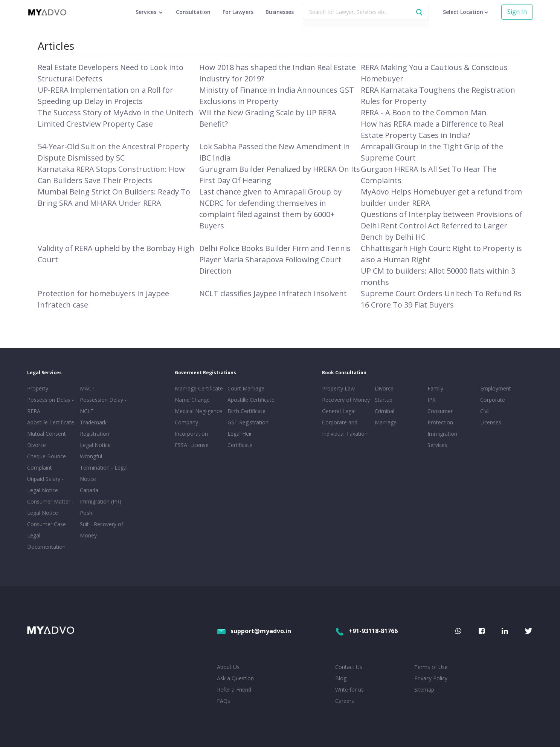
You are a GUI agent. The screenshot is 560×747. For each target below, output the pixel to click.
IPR (432, 400)
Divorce (384, 388)
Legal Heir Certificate (240, 439)
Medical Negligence (198, 411)
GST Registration (248, 422)
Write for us (349, 690)
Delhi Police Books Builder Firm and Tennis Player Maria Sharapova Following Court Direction (275, 259)
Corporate (493, 400)
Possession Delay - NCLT (103, 405)
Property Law (338, 388)
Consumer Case (47, 524)
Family (435, 388)
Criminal (385, 411)
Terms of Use (431, 667)
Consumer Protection (440, 417)
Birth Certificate (246, 411)
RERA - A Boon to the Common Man (424, 113)
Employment (496, 388)
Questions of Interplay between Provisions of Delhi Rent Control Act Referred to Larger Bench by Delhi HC (442, 226)
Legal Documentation (46, 541)
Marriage (386, 422)
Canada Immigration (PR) (101, 496)
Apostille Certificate (51, 422)
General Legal (339, 411)
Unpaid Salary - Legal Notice (45, 484)
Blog (341, 678)
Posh (86, 513)
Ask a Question (235, 678)
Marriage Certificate (199, 388)
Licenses (491, 422)
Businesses (280, 12)
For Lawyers (238, 12)
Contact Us (349, 667)
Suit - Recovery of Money (101, 530)
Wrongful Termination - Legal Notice (104, 468)
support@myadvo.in (254, 631)
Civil (485, 411)
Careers (345, 701)
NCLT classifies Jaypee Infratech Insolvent (273, 293)
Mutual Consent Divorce (47, 439)
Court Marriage (246, 388)
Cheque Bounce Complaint (47, 462)
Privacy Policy (431, 678)
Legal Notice (95, 445)
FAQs (224, 701)
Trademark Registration (95, 428)
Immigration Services (442, 439)
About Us (228, 667)
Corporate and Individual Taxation (345, 428)
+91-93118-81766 (366, 631)
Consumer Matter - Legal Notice (50, 507)
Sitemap (424, 690)
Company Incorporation (191, 428)
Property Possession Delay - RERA (50, 400)
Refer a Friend (234, 690)
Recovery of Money (346, 400)
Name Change (192, 400)
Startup (384, 400)
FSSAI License (192, 445)
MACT (87, 388)
